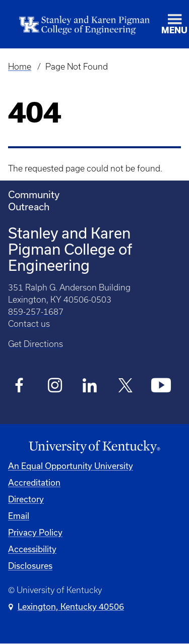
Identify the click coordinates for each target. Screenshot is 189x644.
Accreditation (34, 482)
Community (34, 194)
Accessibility (32, 549)
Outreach (29, 207)
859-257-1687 (36, 312)
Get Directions (36, 344)
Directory (26, 499)
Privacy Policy (35, 532)
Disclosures (30, 566)
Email (19, 516)
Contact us (29, 324)
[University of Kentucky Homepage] (94, 447)
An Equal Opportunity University (71, 466)
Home (20, 67)
